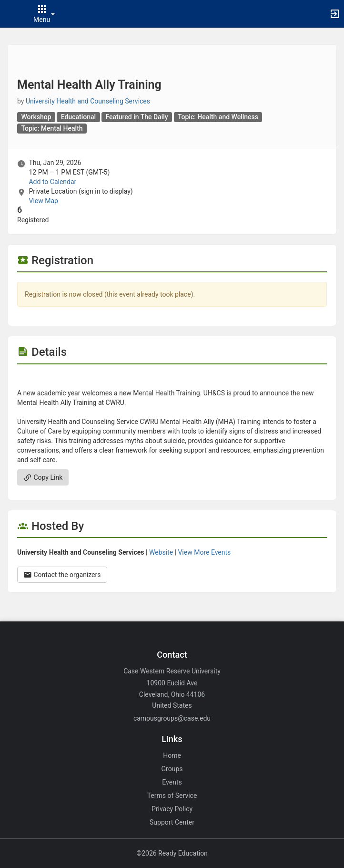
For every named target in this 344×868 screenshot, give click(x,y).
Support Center (172, 822)
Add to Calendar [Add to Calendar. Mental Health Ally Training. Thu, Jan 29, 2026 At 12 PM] (52, 182)
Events (172, 782)
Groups (172, 769)
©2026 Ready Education (172, 853)
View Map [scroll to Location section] (43, 201)
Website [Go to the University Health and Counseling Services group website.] (161, 552)
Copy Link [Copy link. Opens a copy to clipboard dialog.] (43, 477)
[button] (12, 14)
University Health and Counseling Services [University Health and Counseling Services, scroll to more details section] (88, 101)
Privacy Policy (172, 809)
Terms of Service (172, 796)
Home (172, 755)
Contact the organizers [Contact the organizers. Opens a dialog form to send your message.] (62, 575)
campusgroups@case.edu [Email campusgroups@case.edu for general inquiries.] (172, 718)
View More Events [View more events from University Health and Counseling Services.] (204, 552)
